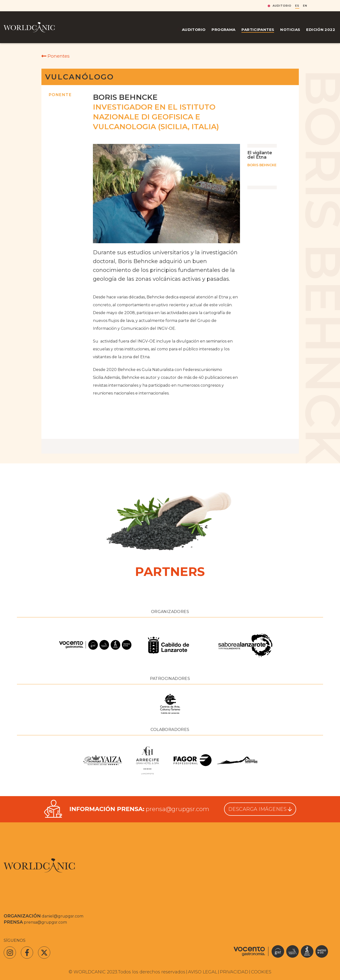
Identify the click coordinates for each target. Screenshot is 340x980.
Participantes (258, 30)
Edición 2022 (321, 30)
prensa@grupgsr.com (177, 809)
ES (297, 6)
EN (305, 6)
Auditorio (282, 6)
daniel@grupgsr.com (63, 916)
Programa (223, 30)
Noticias (290, 30)
